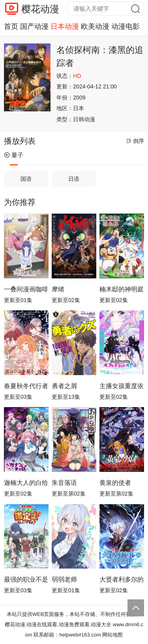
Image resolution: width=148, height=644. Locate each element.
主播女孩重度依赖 (122, 386)
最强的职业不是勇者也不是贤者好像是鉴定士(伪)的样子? (26, 579)
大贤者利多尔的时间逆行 (122, 579)
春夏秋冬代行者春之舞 (26, 386)
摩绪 (58, 289)
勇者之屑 (64, 386)
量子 (14, 155)
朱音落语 (64, 483)
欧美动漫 (95, 26)
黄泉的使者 (115, 483)
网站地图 (112, 635)
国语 (26, 179)
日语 (74, 179)
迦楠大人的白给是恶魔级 (26, 483)
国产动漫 (34, 26)
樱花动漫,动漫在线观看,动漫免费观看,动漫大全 (58, 624)
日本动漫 (65, 26)
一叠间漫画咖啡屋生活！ (26, 289)
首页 (11, 26)
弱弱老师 (64, 579)
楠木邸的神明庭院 (122, 289)
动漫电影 (126, 26)
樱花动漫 (40, 9)
